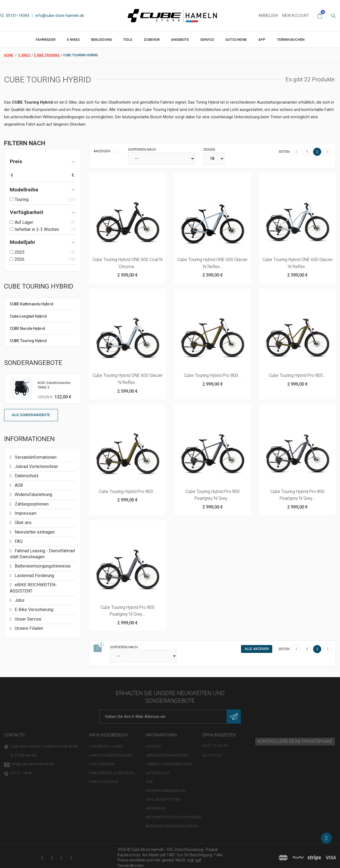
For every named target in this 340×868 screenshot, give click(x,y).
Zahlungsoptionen (31, 504)
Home (9, 55)
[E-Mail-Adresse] (170, 717)
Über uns (23, 523)
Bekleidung (102, 40)
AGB (18, 485)
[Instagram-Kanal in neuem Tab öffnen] (71, 858)
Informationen (29, 439)
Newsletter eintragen (34, 532)
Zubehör (152, 40)
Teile (128, 40)
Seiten (284, 152)
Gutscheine (236, 40)
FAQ (18, 541)
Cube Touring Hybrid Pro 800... (213, 375)
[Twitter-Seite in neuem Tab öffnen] (61, 858)
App (262, 40)
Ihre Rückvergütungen (111, 755)
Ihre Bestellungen (106, 746)
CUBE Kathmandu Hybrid (32, 304)
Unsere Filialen (28, 628)
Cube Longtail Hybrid (28, 316)
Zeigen (209, 149)
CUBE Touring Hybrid (28, 341)
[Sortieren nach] (162, 159)
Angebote (180, 40)
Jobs (19, 600)
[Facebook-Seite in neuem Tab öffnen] (52, 858)
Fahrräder (46, 40)
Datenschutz (26, 476)
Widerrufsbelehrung (33, 495)
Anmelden (268, 15)
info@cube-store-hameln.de (58, 15)
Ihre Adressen (102, 764)
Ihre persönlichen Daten (112, 773)
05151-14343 (15, 15)
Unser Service (27, 619)
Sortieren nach (142, 149)
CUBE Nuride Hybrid (27, 328)
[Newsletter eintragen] (234, 717)
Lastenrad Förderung (34, 576)
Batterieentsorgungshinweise (42, 566)
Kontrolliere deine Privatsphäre (295, 741)
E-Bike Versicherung (33, 610)
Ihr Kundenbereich (109, 735)
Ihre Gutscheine (104, 782)
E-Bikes (73, 40)
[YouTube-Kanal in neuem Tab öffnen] (42, 858)
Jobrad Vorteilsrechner (36, 466)
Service (207, 40)
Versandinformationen (35, 457)
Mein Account (296, 15)
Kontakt (153, 746)
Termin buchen (291, 40)
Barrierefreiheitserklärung (172, 826)
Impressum (25, 513)
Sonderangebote (33, 363)
